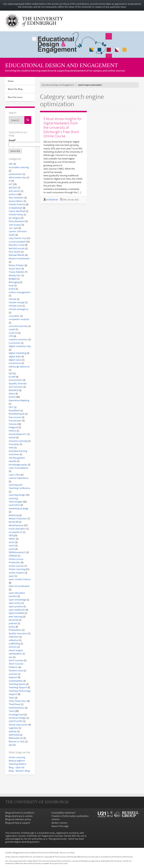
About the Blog (15, 89)
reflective (13, 640)
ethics (12, 394)
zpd (11, 745)
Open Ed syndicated (19, 586)
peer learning (16, 617)
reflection (14, 637)
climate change (17, 302)
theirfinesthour (17, 708)
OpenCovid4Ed (16, 613)
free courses (15, 417)
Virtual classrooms (18, 725)
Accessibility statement (63, 813)
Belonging (14, 282)
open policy (15, 603)
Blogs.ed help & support (18, 823)
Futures (13, 424)
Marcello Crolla (17, 245)
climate (13, 299)
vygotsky (13, 728)
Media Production (18, 519)
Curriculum (15, 343)
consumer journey (18, 326)
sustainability (16, 681)
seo (11, 657)
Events (12, 397)
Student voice (16, 671)
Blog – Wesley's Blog (19, 771)
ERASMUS (14, 390)
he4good (13, 427)
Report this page (60, 826)
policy (12, 627)
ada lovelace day (17, 177)
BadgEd (13, 279)
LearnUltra (14, 505)
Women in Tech (17, 742)
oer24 (12, 549)
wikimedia (14, 735)
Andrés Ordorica (17, 204)
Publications (15, 630)
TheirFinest (15, 704)
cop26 (12, 329)
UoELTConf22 (16, 721)
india (11, 448)
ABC (11, 164)
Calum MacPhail (17, 211)
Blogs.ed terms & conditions (20, 813)
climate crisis (15, 306)
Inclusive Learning (18, 441)
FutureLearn (15, 421)
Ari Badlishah (15, 208)
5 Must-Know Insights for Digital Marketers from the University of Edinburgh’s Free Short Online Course (63, 127)
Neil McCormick (17, 248)
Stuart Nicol (15, 269)
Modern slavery (59, 823)
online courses (16, 566)
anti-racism (14, 191)
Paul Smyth (15, 252)
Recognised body (58, 839)
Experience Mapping (19, 400)
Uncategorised (16, 715)
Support (13, 677)
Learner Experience (19, 478)
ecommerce (15, 363)
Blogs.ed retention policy (18, 819)
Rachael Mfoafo (17, 255)
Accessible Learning (19, 167)
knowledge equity (18, 465)
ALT (11, 184)
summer (13, 674)
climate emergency (19, 309)
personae (14, 620)
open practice (16, 606)
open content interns (20, 579)
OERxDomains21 (17, 552)
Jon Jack (13, 228)
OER (11, 535)
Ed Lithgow (14, 218)
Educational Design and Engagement (62, 66)
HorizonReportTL (18, 434)
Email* (20, 143)
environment (15, 380)
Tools (12, 711)
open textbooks (17, 610)
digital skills (15, 357)
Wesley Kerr (15, 275)
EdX (11, 373)
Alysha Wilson (16, 201)
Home (11, 81)
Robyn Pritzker (16, 265)
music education (17, 529)
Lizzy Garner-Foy (17, 238)
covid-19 (13, 333)
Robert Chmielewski (19, 259)
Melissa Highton (17, 761)
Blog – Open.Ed (17, 767)
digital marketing (17, 353)
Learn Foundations (19, 468)
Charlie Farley (16, 215)
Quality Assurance (18, 633)
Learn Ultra (15, 475)
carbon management (20, 292)
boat (11, 286)
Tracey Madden (17, 272)
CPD (11, 336)
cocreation (14, 316)
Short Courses (16, 660)
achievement (15, 174)
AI (10, 181)
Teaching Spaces (17, 684)
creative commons (18, 339)
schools (13, 647)
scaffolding (14, 644)
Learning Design (17, 495)
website (13, 731)
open (11, 576)
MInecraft (13, 522)
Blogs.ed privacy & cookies (19, 816)
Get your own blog (67, 853)
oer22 (12, 542)
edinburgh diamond (19, 367)
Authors (13, 194)
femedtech (14, 411)
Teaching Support (18, 687)
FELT (11, 407)
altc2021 (13, 188)
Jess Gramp (15, 225)
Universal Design (17, 718)
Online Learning (17, 569)
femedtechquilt (17, 414)
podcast (13, 623)
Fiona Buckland (17, 221)
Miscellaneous (16, 525)
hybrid (12, 437)
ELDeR (12, 377)
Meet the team (15, 97)
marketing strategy (19, 508)
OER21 (12, 539)
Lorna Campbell (17, 242)
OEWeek (13, 556)
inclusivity (14, 444)
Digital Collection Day (20, 346)
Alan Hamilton (16, 198)
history (12, 431)
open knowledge (17, 600)
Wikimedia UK (16, 738)
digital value (15, 360)
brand (12, 289)
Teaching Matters (17, 764)
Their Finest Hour (18, 701)
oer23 (12, 546)
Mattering (14, 515)
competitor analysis (19, 319)
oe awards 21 (15, 532)
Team (12, 698)
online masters (16, 573)
